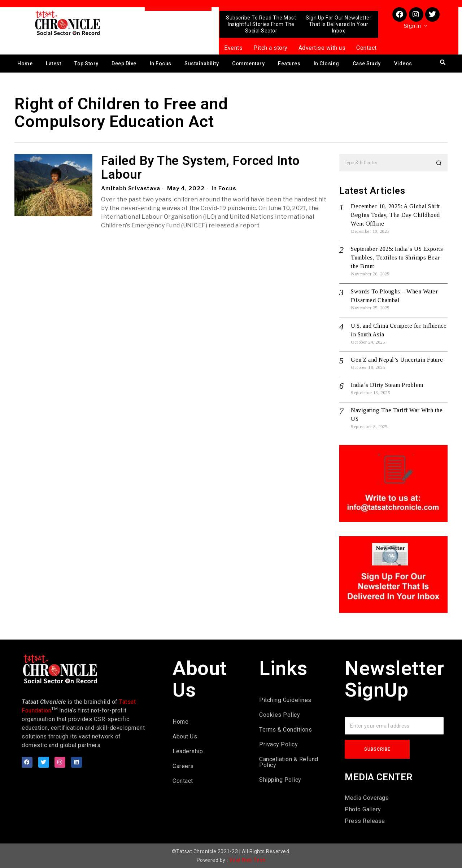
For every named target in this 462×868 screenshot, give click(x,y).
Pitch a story (271, 48)
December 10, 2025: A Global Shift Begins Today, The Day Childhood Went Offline (395, 215)
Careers (183, 766)
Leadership (188, 751)
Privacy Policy (278, 744)
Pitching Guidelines (285, 700)
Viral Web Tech (247, 860)
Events (233, 48)
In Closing (326, 64)
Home (25, 64)
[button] (439, 163)
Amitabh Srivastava (131, 188)
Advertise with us (322, 48)
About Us (185, 736)
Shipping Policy (280, 780)
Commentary (248, 64)
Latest (53, 64)
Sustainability (202, 64)
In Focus (161, 64)
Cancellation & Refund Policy (289, 762)
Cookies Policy (280, 715)
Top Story (86, 64)
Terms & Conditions (286, 730)
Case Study (367, 64)
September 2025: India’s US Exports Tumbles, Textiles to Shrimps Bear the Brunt (397, 258)
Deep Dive (124, 64)
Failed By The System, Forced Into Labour (201, 168)
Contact (367, 48)
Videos (403, 64)
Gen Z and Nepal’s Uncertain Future (397, 360)
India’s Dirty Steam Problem (387, 385)
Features (289, 64)
